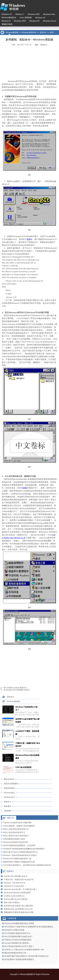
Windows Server (50, 21)
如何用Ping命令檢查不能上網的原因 (18, 906)
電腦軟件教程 (7, 24)
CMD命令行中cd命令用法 (14, 886)
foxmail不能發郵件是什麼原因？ (17, 943)
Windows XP (7, 14)
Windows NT (34, 21)
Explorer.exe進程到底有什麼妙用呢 (17, 823)
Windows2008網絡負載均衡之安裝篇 (19, 923)
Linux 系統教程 (26, 18)
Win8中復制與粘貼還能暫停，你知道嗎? (19, 845)
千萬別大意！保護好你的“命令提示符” (19, 880)
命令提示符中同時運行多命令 (18, 690)
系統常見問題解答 (11, 784)
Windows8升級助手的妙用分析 (16, 842)
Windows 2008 (20, 21)
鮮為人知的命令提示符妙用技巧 (16, 836)
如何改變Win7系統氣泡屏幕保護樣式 (19, 959)
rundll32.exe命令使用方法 (16, 688)
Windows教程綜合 (9, 18)
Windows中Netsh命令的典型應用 (17, 893)
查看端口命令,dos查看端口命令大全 (18, 909)
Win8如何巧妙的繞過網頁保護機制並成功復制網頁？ (24, 849)
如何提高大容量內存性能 (14, 930)
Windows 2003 (34, 14)
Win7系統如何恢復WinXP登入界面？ (19, 946)
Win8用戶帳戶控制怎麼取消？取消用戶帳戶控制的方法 (26, 956)
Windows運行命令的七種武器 (16, 899)
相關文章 (10, 818)
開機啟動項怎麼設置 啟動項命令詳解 (19, 912)
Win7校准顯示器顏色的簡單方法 (17, 933)
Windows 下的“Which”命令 (14, 883)
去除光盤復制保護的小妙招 (14, 839)
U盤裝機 (7, 811)
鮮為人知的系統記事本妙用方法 (16, 829)
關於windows (9, 779)
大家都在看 (12, 918)
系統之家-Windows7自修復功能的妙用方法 (20, 852)
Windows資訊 (9, 793)
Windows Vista (49, 14)
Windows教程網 (12, 32)
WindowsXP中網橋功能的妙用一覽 (17, 859)
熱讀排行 (10, 871)
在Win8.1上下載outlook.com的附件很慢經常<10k (24, 950)
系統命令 (43, 32)
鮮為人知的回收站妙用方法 (14, 832)
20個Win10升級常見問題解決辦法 (18, 940)
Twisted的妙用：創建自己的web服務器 (19, 826)
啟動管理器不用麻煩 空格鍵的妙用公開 (19, 862)
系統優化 (7, 806)
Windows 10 (40, 18)
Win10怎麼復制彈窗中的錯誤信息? (18, 937)
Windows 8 (6, 21)
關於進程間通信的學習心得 (15, 953)
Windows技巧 (9, 797)
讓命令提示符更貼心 (12, 902)
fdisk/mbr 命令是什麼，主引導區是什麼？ (20, 889)
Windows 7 (20, 14)
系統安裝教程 (9, 788)
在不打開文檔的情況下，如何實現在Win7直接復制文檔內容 (27, 865)
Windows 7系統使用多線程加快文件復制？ (20, 855)
